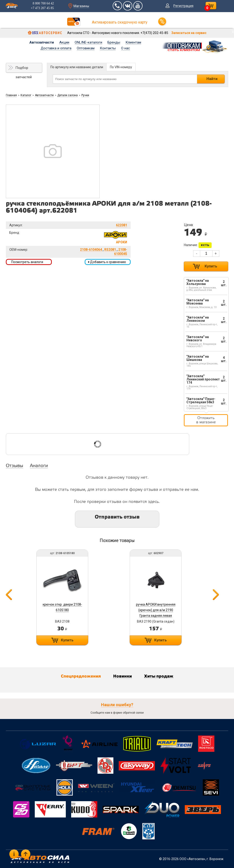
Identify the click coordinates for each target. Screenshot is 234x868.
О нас (126, 48)
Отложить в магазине (206, 420)
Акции (64, 42)
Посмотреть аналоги (27, 262)
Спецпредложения (81, 676)
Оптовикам (86, 48)
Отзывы (14, 466)
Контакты (108, 48)
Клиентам (133, 42)
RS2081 (110, 250)
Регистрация (183, 6)
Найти (212, 79)
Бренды (114, 42)
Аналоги (39, 466)
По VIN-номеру (121, 67)
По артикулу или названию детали (77, 67)
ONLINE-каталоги (88, 42)
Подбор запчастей (24, 69)
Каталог (26, 95)
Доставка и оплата (56, 48)
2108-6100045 (121, 252)
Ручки (85, 95)
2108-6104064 (91, 250)
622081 (122, 225)
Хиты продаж (159, 676)
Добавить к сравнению (107, 262)
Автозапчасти (42, 42)
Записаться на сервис (189, 33)
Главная (11, 95)
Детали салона (68, 95)
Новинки (122, 676)
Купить (211, 266)
